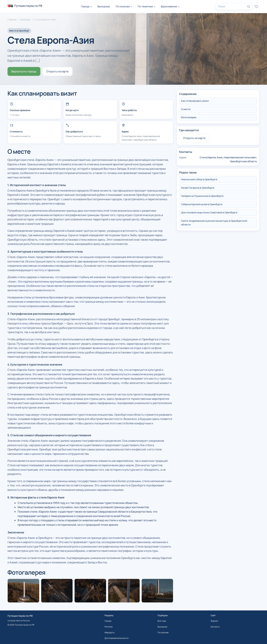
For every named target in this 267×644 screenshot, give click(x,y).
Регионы (109, 627)
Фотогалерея (189, 117)
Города (85, 6)
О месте (186, 109)
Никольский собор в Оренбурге (199, 179)
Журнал (214, 621)
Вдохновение (169, 6)
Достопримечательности (117, 638)
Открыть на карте (57, 71)
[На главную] (25, 6)
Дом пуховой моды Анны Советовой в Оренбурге (209, 212)
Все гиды (162, 621)
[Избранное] (256, 6)
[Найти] (249, 6)
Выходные (104, 6)
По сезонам (123, 6)
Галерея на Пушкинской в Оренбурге (202, 196)
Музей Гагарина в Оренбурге (198, 188)
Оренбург (25, 20)
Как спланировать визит (195, 101)
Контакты (215, 627)
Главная (12, 20)
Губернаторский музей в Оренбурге (202, 204)
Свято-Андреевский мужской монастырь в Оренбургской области (214, 223)
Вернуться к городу (24, 71)
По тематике (145, 6)
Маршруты (110, 632)
